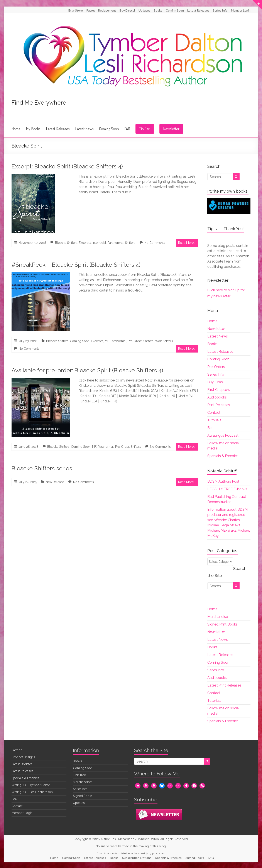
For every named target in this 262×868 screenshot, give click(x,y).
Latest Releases (198, 10)
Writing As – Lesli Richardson (32, 792)
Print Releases (219, 405)
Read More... (187, 243)
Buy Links (215, 382)
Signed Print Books (222, 624)
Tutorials (214, 420)
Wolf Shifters (164, 341)
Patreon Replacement (101, 10)
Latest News (84, 129)
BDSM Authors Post (223, 481)
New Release (55, 482)
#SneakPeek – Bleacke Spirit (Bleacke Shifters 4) (76, 265)
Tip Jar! (145, 129)
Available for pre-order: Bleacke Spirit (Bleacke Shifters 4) (87, 370)
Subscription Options (138, 857)
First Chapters (219, 390)
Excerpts (85, 243)
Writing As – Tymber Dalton (31, 785)
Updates (144, 10)
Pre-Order (135, 341)
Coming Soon (175, 10)
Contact (214, 413)
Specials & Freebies (223, 456)
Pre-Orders (216, 367)
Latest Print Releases (224, 685)
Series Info (220, 10)
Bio (210, 428)
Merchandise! (82, 782)
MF (107, 341)
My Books (33, 129)
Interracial (99, 243)
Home (16, 129)
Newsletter (171, 129)
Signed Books (83, 796)
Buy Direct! (127, 10)
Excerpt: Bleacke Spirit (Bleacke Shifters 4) (67, 166)
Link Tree (79, 775)
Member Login (241, 10)
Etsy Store (76, 10)
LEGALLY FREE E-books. (228, 489)
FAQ (127, 129)
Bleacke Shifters (66, 243)
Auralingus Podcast (223, 435)
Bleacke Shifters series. (42, 468)
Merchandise (218, 617)
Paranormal (116, 243)
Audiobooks (217, 397)
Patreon (17, 750)
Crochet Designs (23, 757)
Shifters (130, 243)
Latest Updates (22, 764)
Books (158, 10)
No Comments (155, 243)
